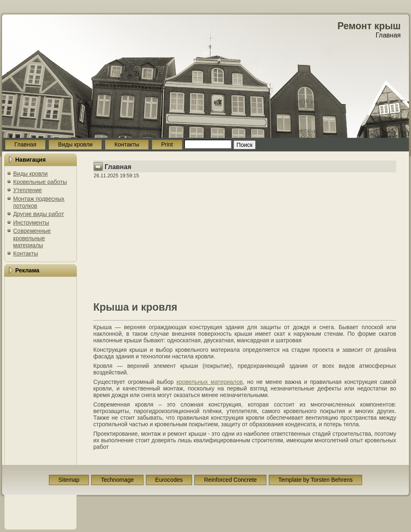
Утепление (28, 190)
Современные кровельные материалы (32, 238)
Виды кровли (30, 174)
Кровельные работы (40, 182)
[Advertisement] (40, 403)
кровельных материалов (209, 382)
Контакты (25, 253)
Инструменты (31, 223)
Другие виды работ (39, 214)
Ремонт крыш (369, 26)
